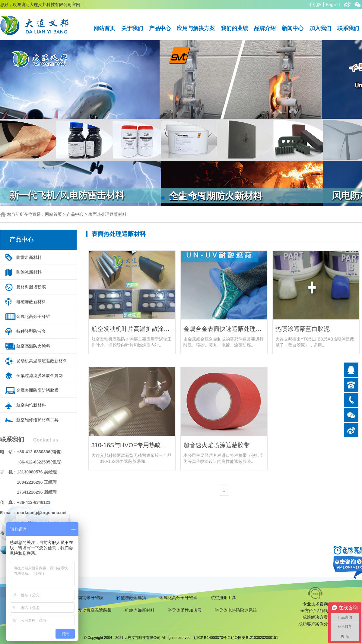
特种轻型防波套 (31, 331)
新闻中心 (293, 28)
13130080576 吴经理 (37, 472)
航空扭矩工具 (223, 598)
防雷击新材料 (29, 257)
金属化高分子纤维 (33, 316)
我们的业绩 (234, 28)
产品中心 (160, 28)
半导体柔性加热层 (185, 610)
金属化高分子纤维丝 (178, 598)
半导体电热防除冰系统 (236, 610)
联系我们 (348, 28)
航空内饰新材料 (31, 405)
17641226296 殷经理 (37, 492)
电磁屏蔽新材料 (31, 302)
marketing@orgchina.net (42, 513)
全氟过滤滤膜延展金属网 (40, 375)
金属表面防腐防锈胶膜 (37, 390)
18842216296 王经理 (37, 482)
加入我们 (320, 28)
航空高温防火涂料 (33, 346)
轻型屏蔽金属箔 (131, 598)
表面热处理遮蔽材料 (107, 214)
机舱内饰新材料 (140, 610)
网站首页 (104, 28)
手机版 (315, 5)
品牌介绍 (265, 28)
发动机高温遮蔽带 (95, 610)
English (333, 5)
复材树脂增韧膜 (31, 287)
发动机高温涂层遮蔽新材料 (42, 361)
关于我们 (132, 28)
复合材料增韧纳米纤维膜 (80, 598)
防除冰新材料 (29, 272)
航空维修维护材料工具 (37, 420)
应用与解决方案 (196, 28)
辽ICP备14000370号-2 (212, 638)
